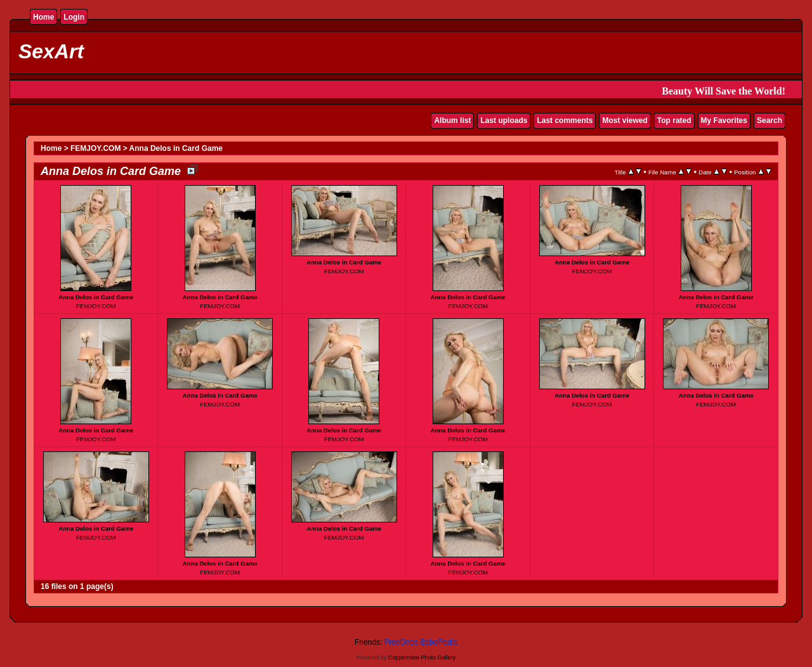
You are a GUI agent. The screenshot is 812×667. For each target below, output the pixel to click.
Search (769, 120)
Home (43, 17)
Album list (452, 120)
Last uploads (504, 120)
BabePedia (439, 642)
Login (74, 17)
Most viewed (625, 120)
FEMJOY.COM (95, 148)
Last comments (565, 120)
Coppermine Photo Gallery (422, 657)
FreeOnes (401, 642)
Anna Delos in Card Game (176, 148)
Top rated (674, 120)
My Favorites (724, 120)
